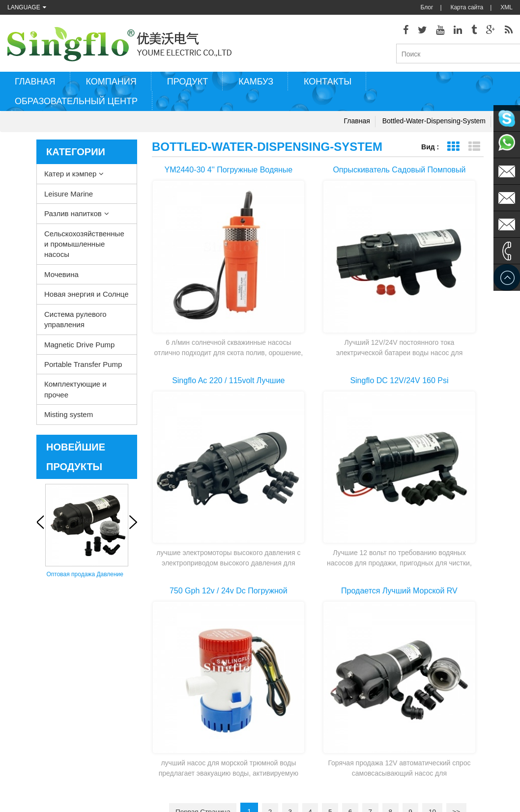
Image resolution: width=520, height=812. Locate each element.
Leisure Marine (69, 197)
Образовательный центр (76, 105)
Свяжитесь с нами (32, 684)
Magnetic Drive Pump (79, 348)
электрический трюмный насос (289, 670)
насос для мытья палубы (282, 640)
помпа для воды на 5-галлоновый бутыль (277, 773)
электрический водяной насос (288, 684)
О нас (15, 728)
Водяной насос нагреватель (285, 655)
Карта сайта (467, 7)
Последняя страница (318, 510)
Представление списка (474, 150)
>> (464, 493)
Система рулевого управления (75, 322)
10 (439, 493)
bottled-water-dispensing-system (434, 124)
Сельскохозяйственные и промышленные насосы (84, 247)
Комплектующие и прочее (75, 392)
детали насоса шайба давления (291, 699)
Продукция (22, 670)
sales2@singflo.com (428, 738)
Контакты (328, 85)
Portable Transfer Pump (83, 368)
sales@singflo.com (426, 709)
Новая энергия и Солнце (87, 297)
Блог (427, 7)
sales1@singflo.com (428, 724)
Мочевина (61, 278)
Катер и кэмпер (70, 177)
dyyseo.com (369, 797)
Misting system (69, 418)
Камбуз (256, 85)
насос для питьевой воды (282, 743)
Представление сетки (453, 150)
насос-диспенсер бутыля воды (289, 758)
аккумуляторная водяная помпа (291, 728)
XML (506, 7)
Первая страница (196, 493)
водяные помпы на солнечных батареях (289, 714)
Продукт (188, 85)
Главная (35, 85)
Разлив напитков (73, 217)
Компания (111, 85)
